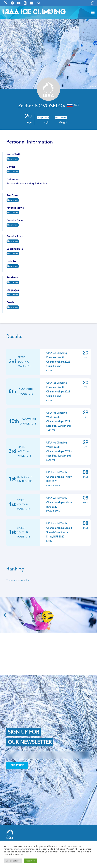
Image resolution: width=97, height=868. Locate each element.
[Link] (93, 3)
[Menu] (93, 12)
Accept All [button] (30, 861)
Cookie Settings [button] (13, 861)
